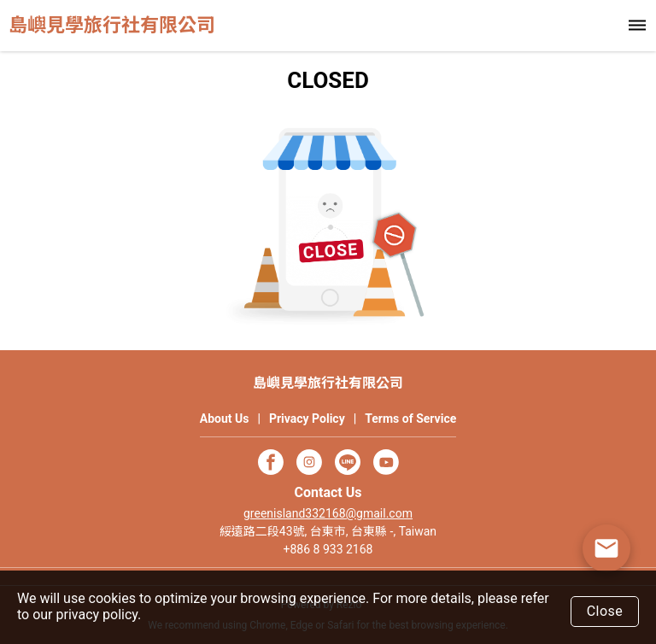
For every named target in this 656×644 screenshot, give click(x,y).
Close (605, 611)
